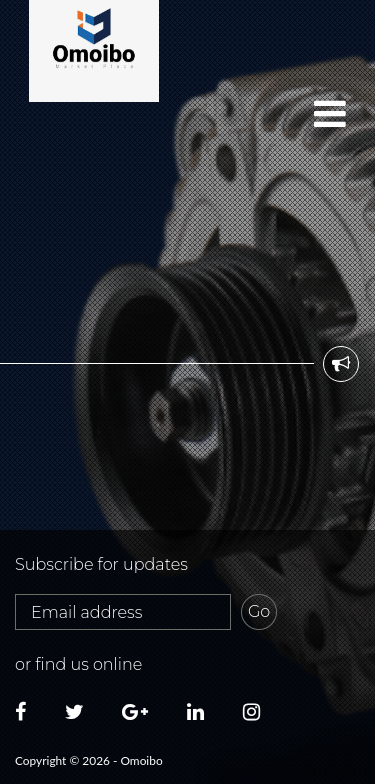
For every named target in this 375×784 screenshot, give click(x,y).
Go (259, 611)
